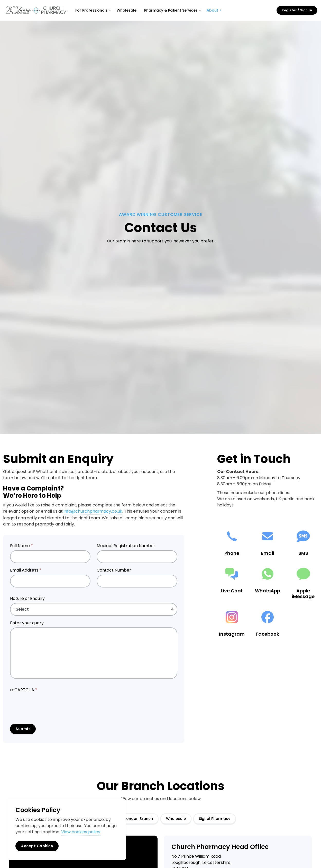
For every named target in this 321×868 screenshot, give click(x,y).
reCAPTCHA (24, 690)
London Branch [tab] (139, 819)
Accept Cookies (37, 846)
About (212, 10)
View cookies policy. (81, 832)
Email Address (26, 570)
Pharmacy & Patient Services (171, 10)
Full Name (21, 546)
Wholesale (127, 10)
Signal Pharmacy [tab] (215, 819)
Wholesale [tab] (176, 819)
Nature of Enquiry (27, 598)
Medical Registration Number (126, 546)
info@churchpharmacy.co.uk (93, 511)
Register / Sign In (297, 10)
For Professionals (91, 10)
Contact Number (114, 570)
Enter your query (27, 623)
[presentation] (49, 704)
